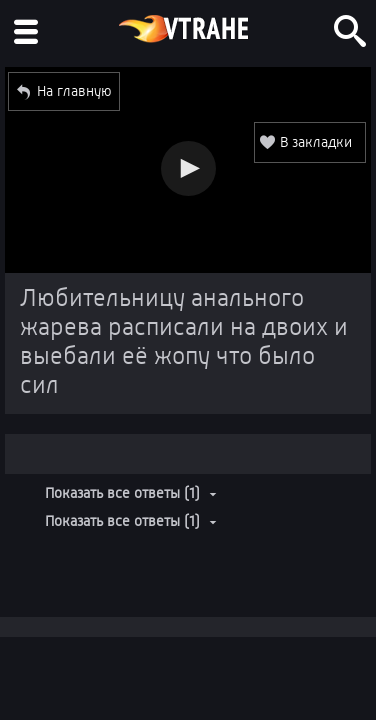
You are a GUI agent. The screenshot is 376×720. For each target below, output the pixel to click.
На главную (74, 91)
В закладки (316, 142)
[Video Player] (188, 170)
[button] (188, 168)
